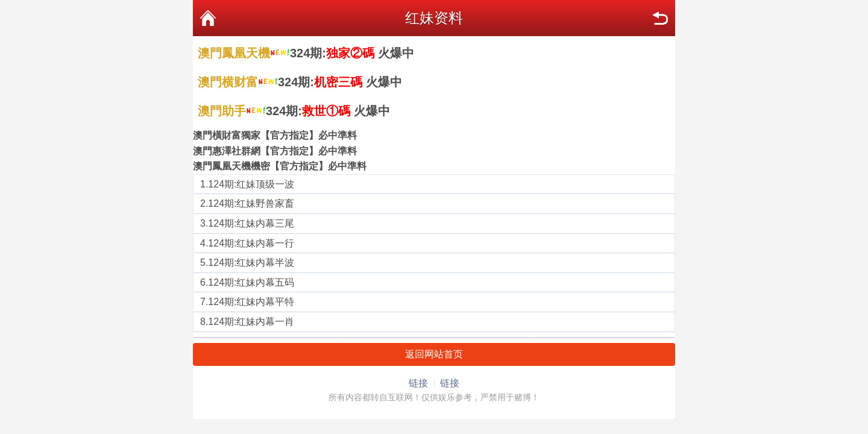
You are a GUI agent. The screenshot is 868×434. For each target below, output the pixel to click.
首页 (208, 18)
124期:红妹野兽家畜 (251, 203)
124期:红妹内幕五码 (251, 282)
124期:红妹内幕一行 (251, 243)
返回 (660, 18)
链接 (418, 383)
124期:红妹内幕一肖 (251, 322)
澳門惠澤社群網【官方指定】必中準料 (275, 151)
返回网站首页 (434, 354)
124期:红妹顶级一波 (251, 184)
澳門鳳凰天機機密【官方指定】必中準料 (280, 166)
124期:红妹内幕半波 (251, 263)
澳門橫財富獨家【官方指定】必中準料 (275, 135)
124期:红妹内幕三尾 (251, 223)
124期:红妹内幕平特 (251, 302)
